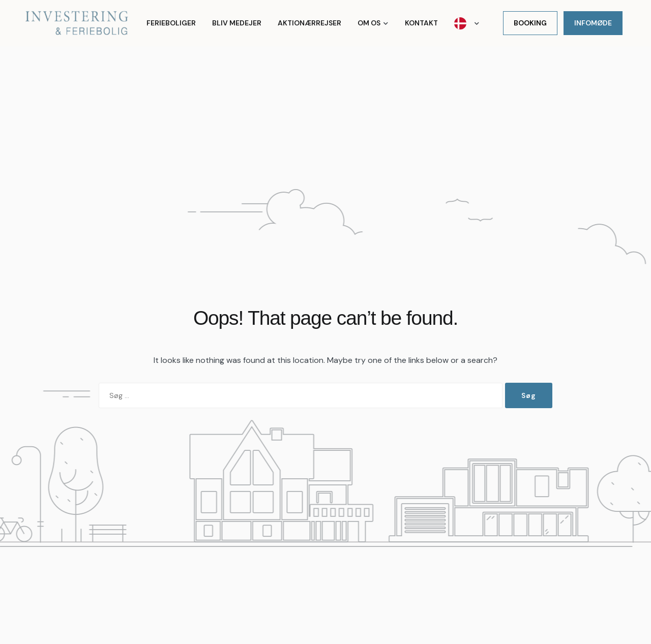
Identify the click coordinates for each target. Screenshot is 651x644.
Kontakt (421, 23)
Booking (530, 23)
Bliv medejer (237, 23)
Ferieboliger (171, 23)
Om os (369, 23)
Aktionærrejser (309, 23)
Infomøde (593, 23)
